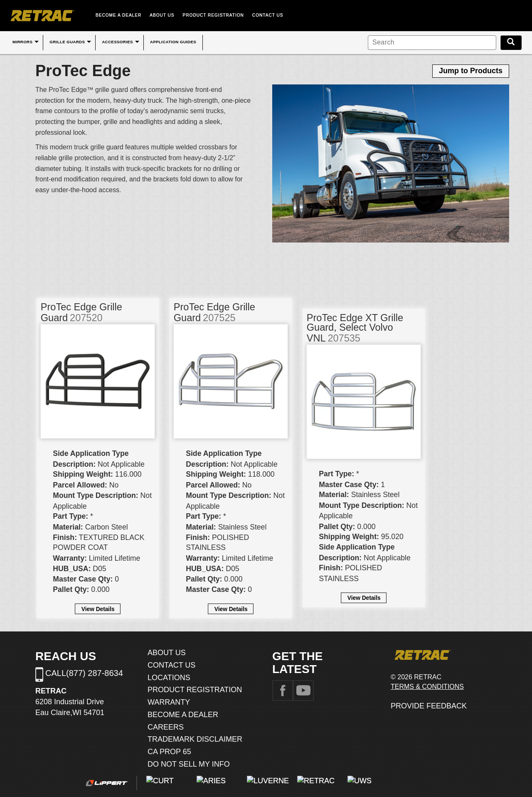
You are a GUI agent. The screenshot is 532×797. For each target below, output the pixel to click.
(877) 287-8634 (95, 673)
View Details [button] (98, 609)
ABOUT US (162, 15)
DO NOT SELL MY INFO (189, 764)
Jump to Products (471, 71)
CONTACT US (268, 15)
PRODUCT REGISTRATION (213, 15)
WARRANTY (169, 702)
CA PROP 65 (169, 752)
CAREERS (166, 727)
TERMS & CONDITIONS (427, 687)
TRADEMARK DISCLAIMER (195, 739)
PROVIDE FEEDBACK (429, 706)
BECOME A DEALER (118, 15)
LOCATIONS (169, 678)
